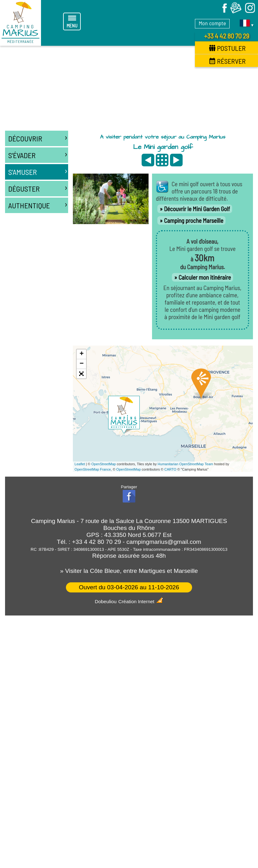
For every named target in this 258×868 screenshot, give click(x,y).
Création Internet (141, 601)
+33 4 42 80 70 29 (227, 36)
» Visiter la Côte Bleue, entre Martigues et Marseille (129, 571)
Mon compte (212, 23)
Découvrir (38, 137)
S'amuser (38, 170)
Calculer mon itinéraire (205, 277)
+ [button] (82, 354)
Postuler (227, 48)
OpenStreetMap (104, 464)
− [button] (82, 364)
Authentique (38, 204)
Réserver (227, 61)
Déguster (38, 187)
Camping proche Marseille (194, 220)
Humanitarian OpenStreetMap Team (185, 464)
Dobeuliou (106, 601)
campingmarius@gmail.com (164, 542)
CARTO (170, 469)
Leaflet (80, 464)
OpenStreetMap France (93, 469)
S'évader (38, 154)
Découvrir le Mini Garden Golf (197, 209)
